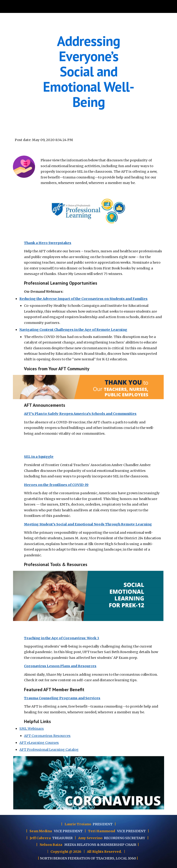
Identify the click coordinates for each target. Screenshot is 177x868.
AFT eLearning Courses (39, 743)
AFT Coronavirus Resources (47, 736)
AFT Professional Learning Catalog (49, 750)
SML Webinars (32, 729)
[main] (88, 71)
